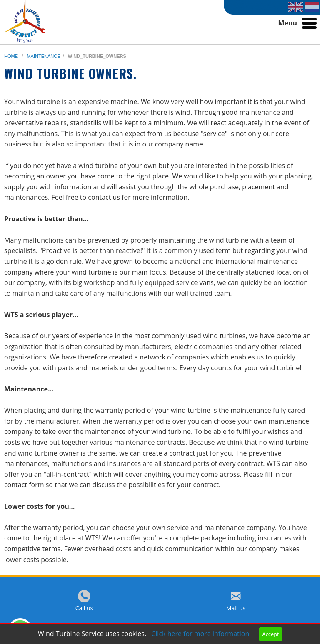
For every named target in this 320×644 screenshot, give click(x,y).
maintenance (43, 56)
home (12, 56)
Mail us (236, 608)
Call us (84, 608)
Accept (271, 634)
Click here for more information (200, 634)
